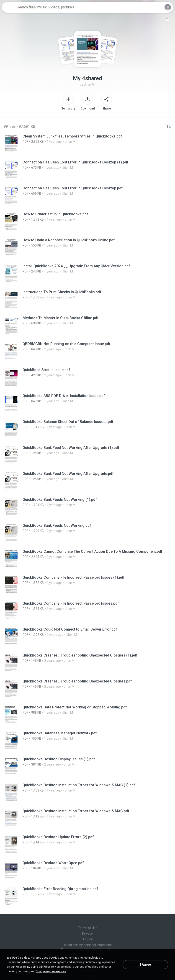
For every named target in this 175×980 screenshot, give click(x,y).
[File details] (87, 144)
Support (88, 939)
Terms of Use (88, 928)
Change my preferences (51, 971)
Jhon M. (90, 85)
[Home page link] (9, 7)
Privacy (87, 934)
